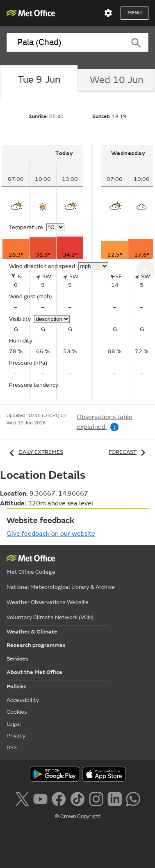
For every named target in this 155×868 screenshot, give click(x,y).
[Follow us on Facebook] (59, 798)
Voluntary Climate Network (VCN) (50, 617)
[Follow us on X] (22, 798)
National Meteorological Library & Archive (61, 587)
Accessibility (23, 700)
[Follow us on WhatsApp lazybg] (133, 798)
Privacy (16, 736)
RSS (12, 747)
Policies (17, 687)
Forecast (129, 452)
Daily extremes (35, 452)
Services (17, 659)
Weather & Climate (32, 632)
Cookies (17, 712)
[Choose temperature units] (55, 227)
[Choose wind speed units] (93, 266)
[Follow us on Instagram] (96, 798)
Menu (134, 13)
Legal (14, 724)
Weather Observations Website (48, 602)
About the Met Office (34, 672)
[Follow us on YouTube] (40, 798)
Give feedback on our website (51, 534)
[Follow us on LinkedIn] (115, 798)
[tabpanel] (47, 273)
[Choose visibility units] (52, 319)
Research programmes (36, 645)
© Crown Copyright (78, 816)
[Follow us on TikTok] (77, 798)
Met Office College (31, 572)
